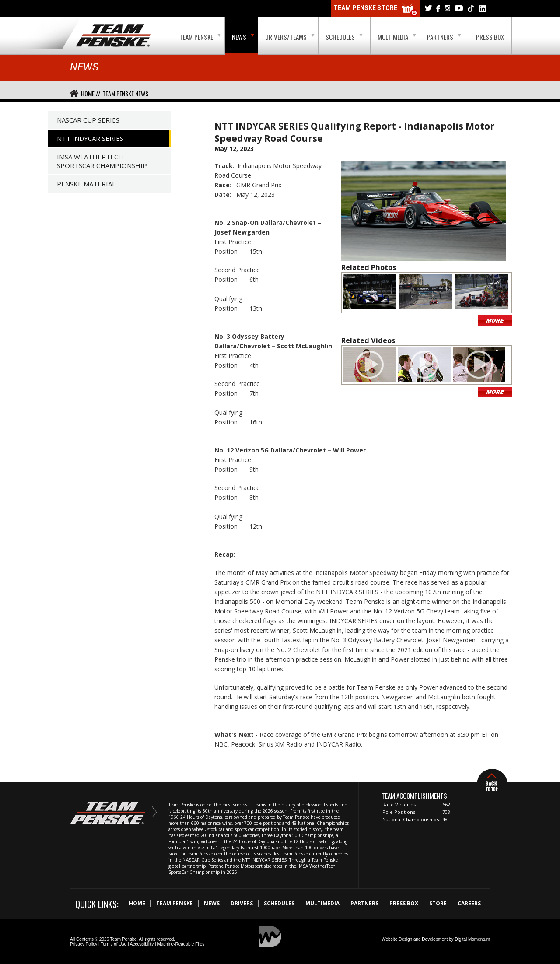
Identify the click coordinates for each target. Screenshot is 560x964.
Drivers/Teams (290, 37)
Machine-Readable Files (181, 944)
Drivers (242, 903)
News (243, 37)
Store (438, 903)
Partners (444, 37)
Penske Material (86, 184)
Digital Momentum (472, 939)
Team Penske (200, 37)
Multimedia (397, 37)
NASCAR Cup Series (88, 120)
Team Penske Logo (114, 36)
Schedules (344, 37)
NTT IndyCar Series (90, 138)
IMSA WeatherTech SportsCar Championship (102, 161)
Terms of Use (114, 944)
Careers (469, 903)
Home (137, 903)
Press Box (490, 37)
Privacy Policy (84, 944)
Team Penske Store (376, 10)
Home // (91, 93)
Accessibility (142, 944)
